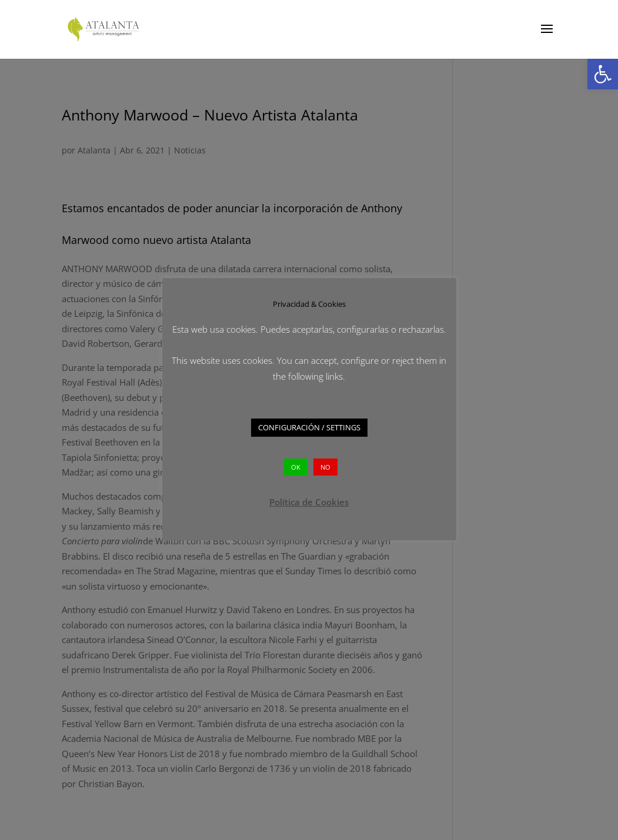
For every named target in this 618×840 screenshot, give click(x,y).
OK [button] (296, 467)
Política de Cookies (309, 502)
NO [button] (325, 467)
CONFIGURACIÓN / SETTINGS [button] (309, 427)
